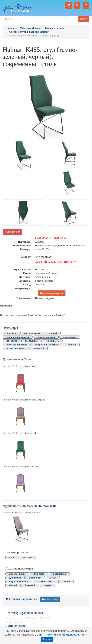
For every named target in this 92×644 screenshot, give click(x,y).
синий (66, 581)
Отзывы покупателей (21, 599)
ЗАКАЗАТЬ (12, 232)
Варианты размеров (52, 293)
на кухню (12, 341)
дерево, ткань (17, 574)
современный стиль (47, 345)
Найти (84, 19)
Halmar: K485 (48, 506)
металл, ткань (32, 333)
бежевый (30, 585)
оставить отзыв (50, 599)
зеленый (39, 348)
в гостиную (70, 337)
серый (47, 585)
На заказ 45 (52, 341)
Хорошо (47, 639)
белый (13, 585)
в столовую (59, 574)
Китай (53, 578)
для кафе (39, 574)
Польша (71, 345)
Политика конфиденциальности (66, 635)
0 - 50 (12, 558)
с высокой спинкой (18, 337)
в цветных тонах (19, 581)
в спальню (31, 341)
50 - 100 (28, 558)
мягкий (53, 333)
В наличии (35, 578)
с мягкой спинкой (17, 345)
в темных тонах (46, 581)
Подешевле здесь (15, 626)
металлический (46, 337)
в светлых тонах (16, 348)
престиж (11, 333)
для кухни (15, 578)
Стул (27, 359)
